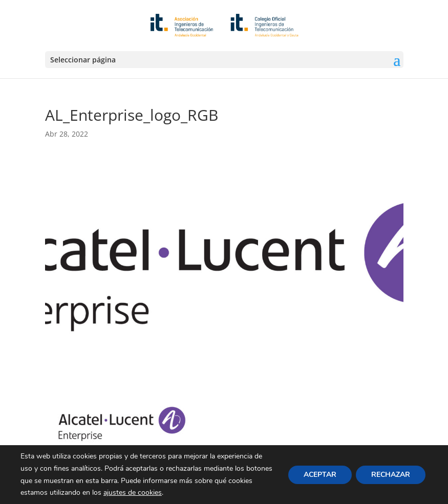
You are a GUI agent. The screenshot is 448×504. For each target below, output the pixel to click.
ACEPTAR (320, 474)
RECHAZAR (391, 474)
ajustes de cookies (133, 492)
